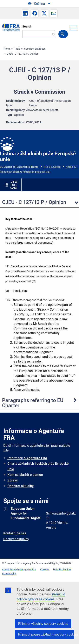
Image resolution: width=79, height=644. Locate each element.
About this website (12, 570)
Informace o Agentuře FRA (27, 458)
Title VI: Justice (52, 167)
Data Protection (62, 570)
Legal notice (29, 570)
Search (27, 26)
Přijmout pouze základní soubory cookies (46, 634)
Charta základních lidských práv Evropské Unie (38, 466)
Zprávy (13, 480)
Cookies (45, 570)
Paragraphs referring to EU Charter (33, 403)
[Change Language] (39, 4)
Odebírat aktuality (21, 486)
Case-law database (35, 49)
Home (7, 49)
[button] (25, 13)
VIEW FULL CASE (14, 185)
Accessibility (9, 573)
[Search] (39, 34)
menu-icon (73, 28)
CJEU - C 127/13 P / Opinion (23, 54)
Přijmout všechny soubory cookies (43, 624)
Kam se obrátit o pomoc (25, 475)
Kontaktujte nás (15, 533)
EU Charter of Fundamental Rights (19, 167)
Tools (17, 49)
